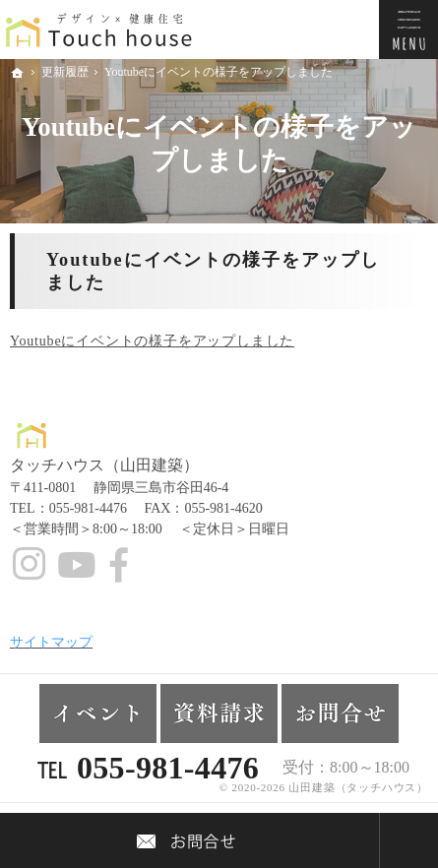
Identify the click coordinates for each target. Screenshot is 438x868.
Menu (408, 30)
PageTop (408, 840)
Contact (189, 840)
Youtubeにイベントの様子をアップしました (152, 341)
